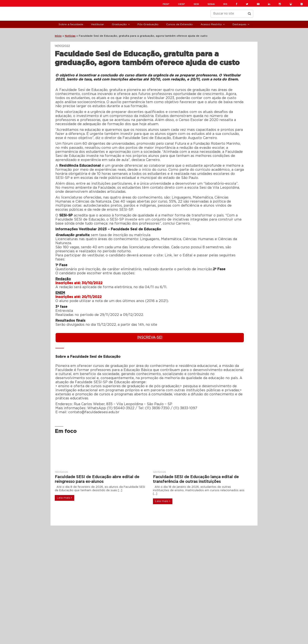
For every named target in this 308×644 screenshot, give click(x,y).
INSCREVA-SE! (150, 337)
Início (58, 36)
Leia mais (64, 498)
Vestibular (97, 24)
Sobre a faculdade (71, 24)
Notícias (70, 36)
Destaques (239, 24)
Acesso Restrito (211, 24)
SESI (196, 4)
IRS (225, 4)
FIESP (166, 4)
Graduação (119, 24)
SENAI (211, 4)
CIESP (181, 4)
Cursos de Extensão (179, 24)
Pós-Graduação (148, 24)
